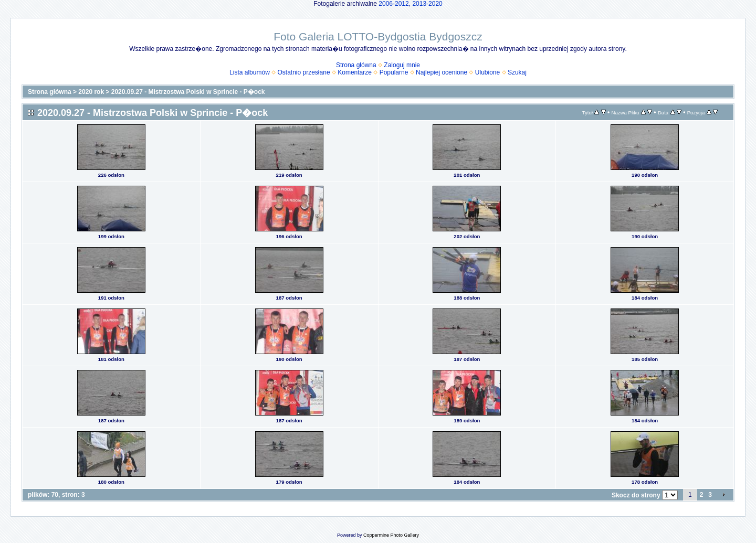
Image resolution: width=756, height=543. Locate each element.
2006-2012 (393, 4)
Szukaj (517, 72)
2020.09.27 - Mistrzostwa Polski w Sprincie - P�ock (188, 92)
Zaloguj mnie (402, 65)
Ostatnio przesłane (304, 72)
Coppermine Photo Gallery (391, 535)
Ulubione (487, 72)
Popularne (394, 72)
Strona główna (356, 65)
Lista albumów (250, 72)
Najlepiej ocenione (442, 72)
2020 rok (91, 92)
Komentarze (355, 72)
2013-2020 (427, 4)
